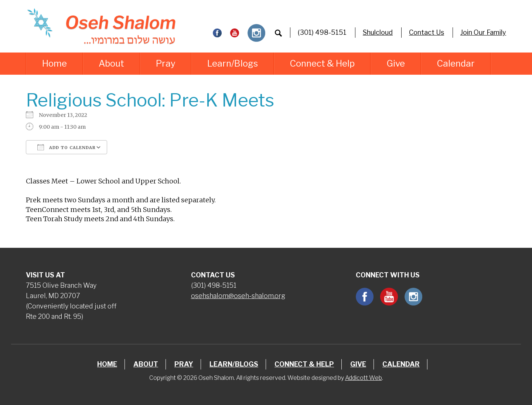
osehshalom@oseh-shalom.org (238, 296)
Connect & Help (322, 63)
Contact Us (427, 32)
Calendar (456, 63)
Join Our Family (483, 32)
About (111, 63)
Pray (166, 63)
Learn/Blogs (233, 63)
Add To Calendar (66, 147)
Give (396, 63)
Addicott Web (364, 378)
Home (54, 63)
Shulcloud (378, 32)
